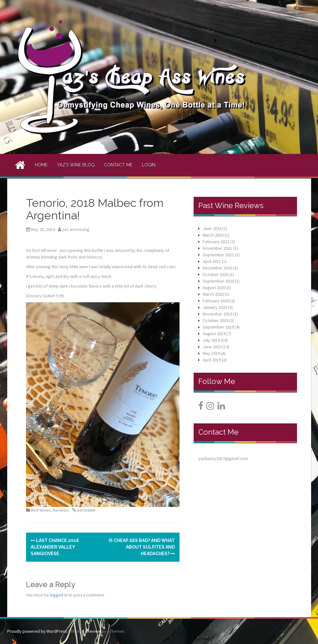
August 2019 (214, 334)
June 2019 (212, 347)
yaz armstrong (76, 229)
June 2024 (212, 228)
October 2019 (216, 320)
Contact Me (118, 165)
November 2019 (217, 314)
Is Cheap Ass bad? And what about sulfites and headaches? (142, 547)
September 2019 (218, 327)
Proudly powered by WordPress (37, 631)
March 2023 (213, 235)
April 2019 (212, 360)
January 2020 (215, 307)
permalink (86, 510)
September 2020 (218, 281)
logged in (59, 595)
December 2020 (217, 268)
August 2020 (214, 288)
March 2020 (213, 294)
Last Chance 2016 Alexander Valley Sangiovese (55, 547)
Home (41, 165)
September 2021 (218, 255)
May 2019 (211, 353)
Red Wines (41, 510)
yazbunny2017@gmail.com (223, 458)
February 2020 (216, 301)
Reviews (61, 510)
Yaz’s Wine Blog (76, 165)
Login (149, 165)
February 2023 (216, 242)
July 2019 (211, 340)
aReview (93, 631)
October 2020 (216, 274)
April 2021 (212, 261)
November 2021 (217, 248)
